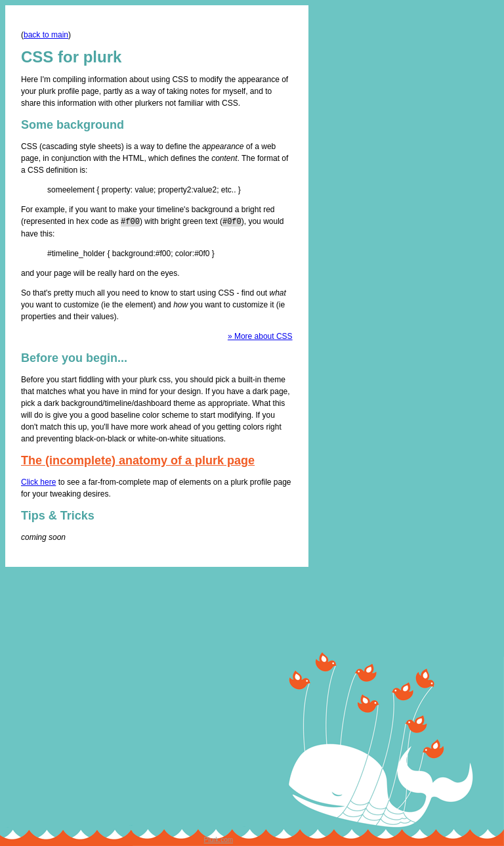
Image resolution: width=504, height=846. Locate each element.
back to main (46, 35)
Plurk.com (219, 839)
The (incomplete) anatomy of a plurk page (138, 460)
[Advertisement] (353, 672)
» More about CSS (260, 336)
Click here (38, 481)
